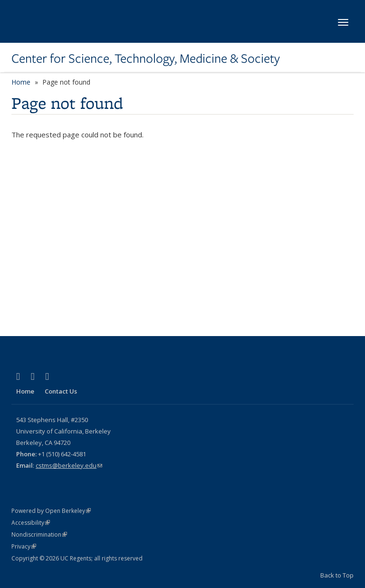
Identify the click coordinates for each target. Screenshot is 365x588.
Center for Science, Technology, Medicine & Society (146, 58)
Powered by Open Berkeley (51, 511)
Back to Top (337, 575)
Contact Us (61, 391)
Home (21, 82)
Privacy (24, 546)
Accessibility (31, 523)
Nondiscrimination (39, 535)
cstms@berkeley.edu (69, 465)
